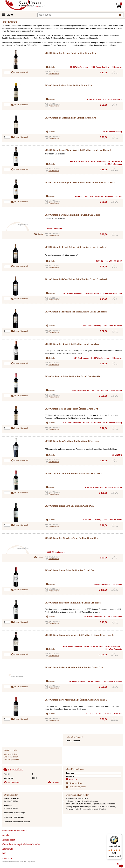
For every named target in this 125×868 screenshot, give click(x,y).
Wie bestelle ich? (11, 754)
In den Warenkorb (21, 72)
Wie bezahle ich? (11, 757)
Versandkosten (54, 74)
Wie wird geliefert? (11, 760)
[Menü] (120, 836)
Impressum (31, 862)
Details (52, 67)
